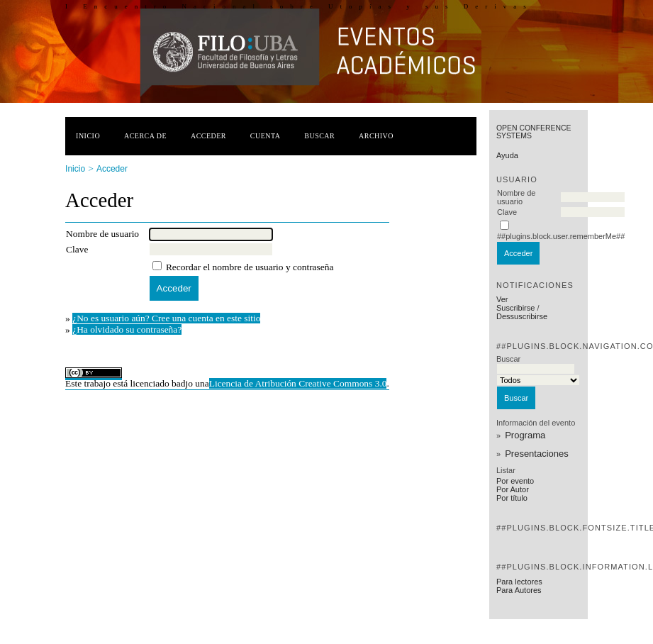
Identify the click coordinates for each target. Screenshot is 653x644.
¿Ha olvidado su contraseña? (127, 329)
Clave (507, 212)
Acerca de (145, 136)
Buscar (319, 136)
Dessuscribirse (522, 316)
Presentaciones (537, 454)
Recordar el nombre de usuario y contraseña (250, 267)
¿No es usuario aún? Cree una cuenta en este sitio (166, 318)
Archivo (376, 136)
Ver (502, 299)
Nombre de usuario (516, 197)
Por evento (515, 481)
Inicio (88, 136)
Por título (512, 498)
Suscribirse (515, 308)
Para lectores (519, 582)
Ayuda (507, 155)
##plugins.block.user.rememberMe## (561, 236)
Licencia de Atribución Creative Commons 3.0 (298, 383)
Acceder (208, 136)
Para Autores (519, 590)
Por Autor (513, 489)
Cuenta (266, 136)
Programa (525, 435)
